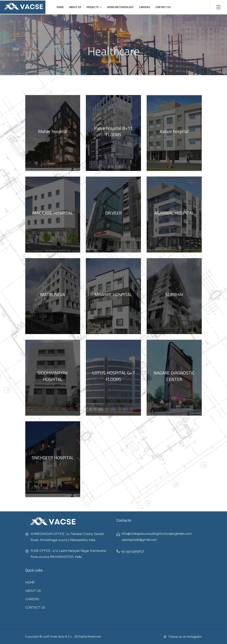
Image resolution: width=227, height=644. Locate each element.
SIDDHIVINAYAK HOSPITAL (53, 376)
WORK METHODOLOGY (120, 7)
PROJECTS (93, 7)
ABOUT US (75, 7)
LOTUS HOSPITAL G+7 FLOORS (113, 376)
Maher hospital (53, 131)
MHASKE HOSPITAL (113, 294)
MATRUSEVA (53, 294)
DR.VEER (113, 213)
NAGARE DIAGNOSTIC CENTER (174, 376)
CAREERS (145, 7)
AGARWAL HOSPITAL (174, 213)
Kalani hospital (174, 131)
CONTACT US (163, 7)
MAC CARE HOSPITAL (53, 213)
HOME (60, 7)
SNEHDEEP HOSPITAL (53, 458)
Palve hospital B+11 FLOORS (113, 131)
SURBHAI (174, 294)
